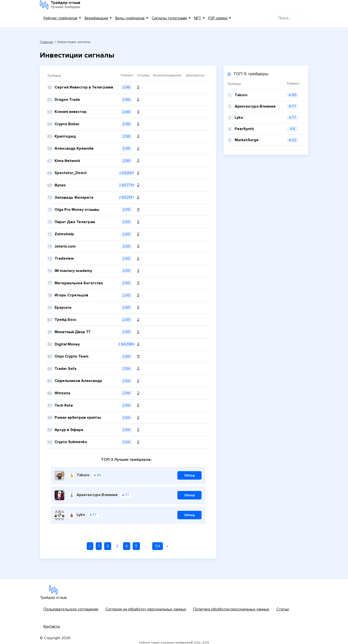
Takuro (79, 475)
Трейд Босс (65, 320)
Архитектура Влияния (93, 495)
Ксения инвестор (71, 112)
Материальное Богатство (79, 283)
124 (158, 546)
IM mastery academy (73, 271)
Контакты (52, 626)
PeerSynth (244, 129)
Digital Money (67, 344)
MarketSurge (247, 140)
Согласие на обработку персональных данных (146, 609)
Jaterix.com (65, 246)
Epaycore (63, 307)
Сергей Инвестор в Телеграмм (84, 87)
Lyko (77, 515)
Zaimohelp (64, 234)
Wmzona (62, 393)
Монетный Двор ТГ (73, 332)
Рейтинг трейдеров (60, 18)
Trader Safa (65, 369)
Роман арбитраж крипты (78, 417)
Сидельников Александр (78, 381)
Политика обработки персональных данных (231, 609)
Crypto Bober (67, 124)
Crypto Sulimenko (71, 442)
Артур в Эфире (69, 430)
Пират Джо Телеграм (75, 222)
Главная (46, 42)
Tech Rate (64, 405)
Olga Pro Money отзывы (77, 210)
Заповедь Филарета (74, 198)
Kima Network (67, 161)
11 (138, 210)
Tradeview (64, 258)
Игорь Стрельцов (71, 295)
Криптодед (65, 136)
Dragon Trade (67, 100)
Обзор (189, 475)
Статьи (283, 609)
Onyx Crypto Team (72, 356)
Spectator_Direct (71, 173)
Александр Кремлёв (74, 148)
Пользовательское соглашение (71, 609)
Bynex (60, 185)
